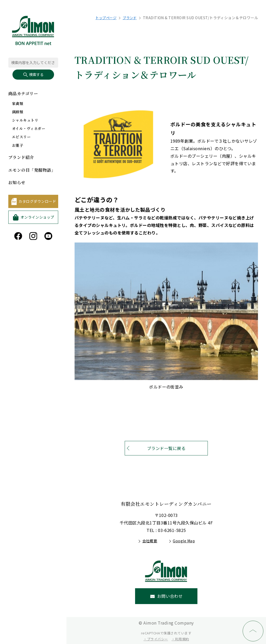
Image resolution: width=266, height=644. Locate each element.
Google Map (184, 541)
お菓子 (18, 145)
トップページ (104, 18)
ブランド (129, 18)
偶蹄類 (18, 112)
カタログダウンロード (37, 201)
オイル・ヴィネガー (29, 128)
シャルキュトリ (25, 120)
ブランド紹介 (21, 157)
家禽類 (18, 103)
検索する (33, 75)
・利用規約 (180, 639)
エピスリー (21, 137)
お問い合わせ (170, 596)
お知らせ (17, 182)
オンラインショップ (37, 217)
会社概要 (150, 541)
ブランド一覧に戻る (166, 448)
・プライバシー (156, 639)
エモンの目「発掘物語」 (32, 170)
